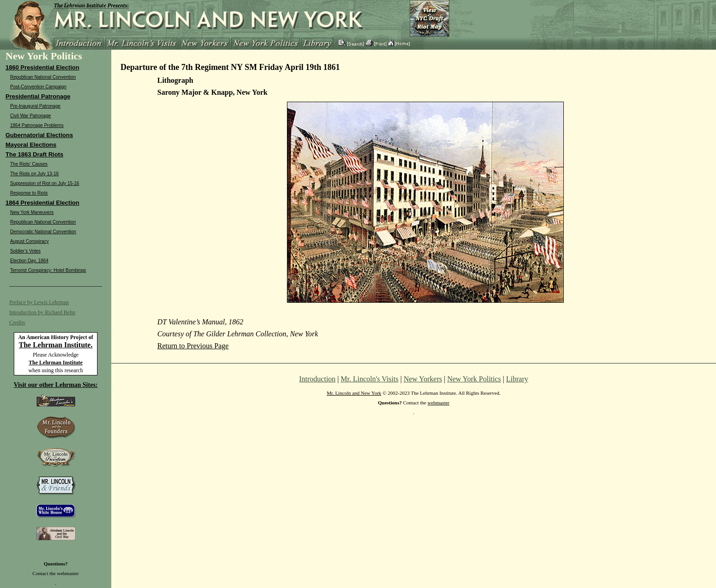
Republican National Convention (43, 77)
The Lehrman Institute (55, 363)
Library (517, 379)
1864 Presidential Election (42, 203)
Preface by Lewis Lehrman (39, 302)
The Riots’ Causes (29, 164)
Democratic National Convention (43, 232)
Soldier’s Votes (25, 251)
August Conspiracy (29, 241)
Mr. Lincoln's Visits (370, 379)
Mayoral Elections (31, 145)
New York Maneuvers (32, 212)
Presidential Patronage (38, 96)
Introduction (318, 379)
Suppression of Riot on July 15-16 (45, 183)
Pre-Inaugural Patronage (35, 106)
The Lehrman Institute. (56, 345)
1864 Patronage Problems (37, 125)
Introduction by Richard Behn (42, 312)
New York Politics (474, 379)
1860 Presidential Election (42, 67)
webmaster (68, 573)
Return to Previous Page (193, 346)
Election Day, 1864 (29, 261)
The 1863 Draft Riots (34, 154)
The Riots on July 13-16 (34, 174)
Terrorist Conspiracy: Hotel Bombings (48, 270)
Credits (17, 323)
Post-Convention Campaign (38, 87)
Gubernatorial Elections (39, 135)
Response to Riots (29, 193)
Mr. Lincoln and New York (354, 393)
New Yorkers (423, 379)
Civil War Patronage (31, 116)
